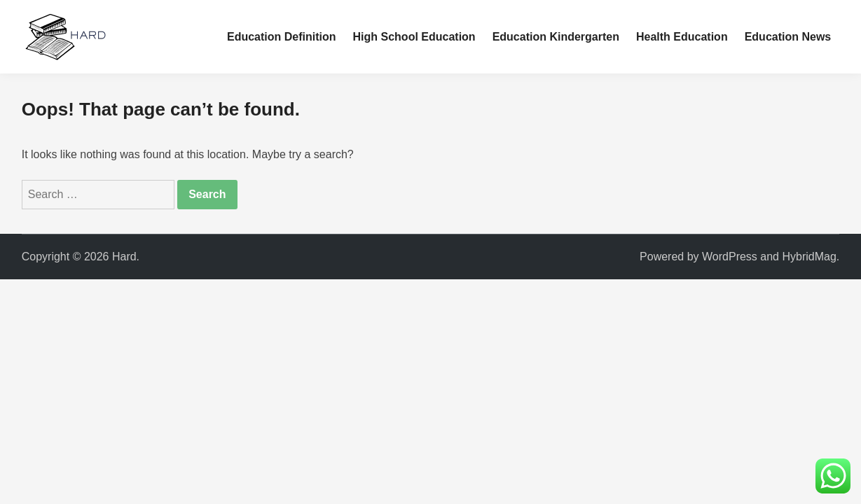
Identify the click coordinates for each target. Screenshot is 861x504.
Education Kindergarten (556, 37)
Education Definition (282, 37)
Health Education (682, 37)
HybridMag (809, 257)
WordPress (730, 257)
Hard (124, 257)
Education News (788, 37)
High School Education (414, 37)
